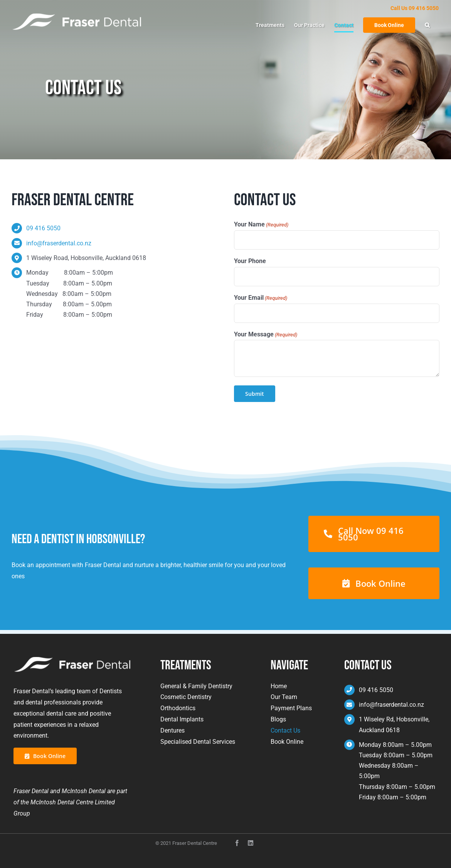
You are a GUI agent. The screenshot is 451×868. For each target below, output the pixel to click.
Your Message (266, 335)
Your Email (261, 298)
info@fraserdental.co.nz (59, 243)
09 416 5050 (43, 228)
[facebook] (237, 843)
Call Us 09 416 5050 (415, 8)
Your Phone (250, 261)
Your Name (261, 225)
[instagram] (251, 843)
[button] (427, 25)
